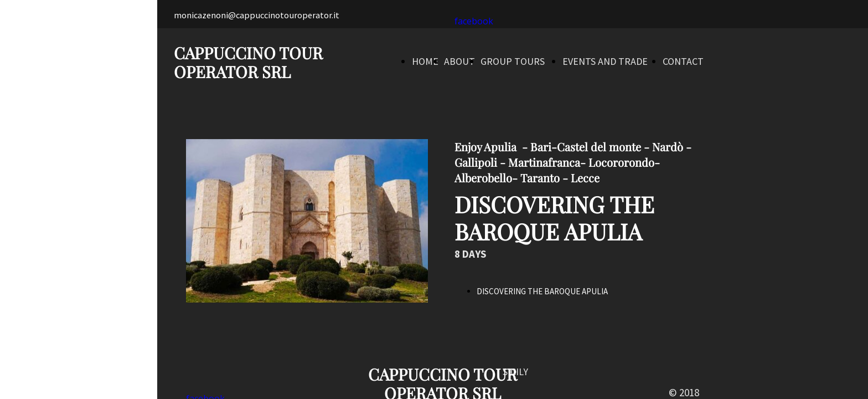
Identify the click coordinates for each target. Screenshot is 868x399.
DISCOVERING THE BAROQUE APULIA (542, 291)
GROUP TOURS (513, 61)
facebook (474, 21)
